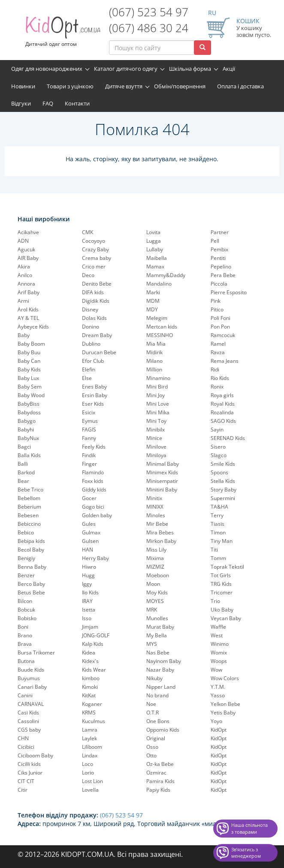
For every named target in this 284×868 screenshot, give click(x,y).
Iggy (87, 584)
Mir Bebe (157, 524)
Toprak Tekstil (227, 567)
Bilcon (25, 601)
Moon (153, 584)
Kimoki (90, 687)
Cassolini (28, 721)
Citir (23, 790)
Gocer (89, 498)
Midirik (154, 352)
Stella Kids (223, 481)
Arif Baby (29, 292)
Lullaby (155, 249)
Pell (215, 241)
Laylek (89, 738)
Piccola (219, 284)
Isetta (89, 610)
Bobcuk (26, 610)
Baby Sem (30, 387)
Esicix (89, 412)
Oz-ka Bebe (160, 764)
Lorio (88, 773)
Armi (23, 301)
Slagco (219, 455)
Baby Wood (31, 395)
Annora (26, 284)
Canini (25, 695)
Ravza (218, 352)
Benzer (26, 575)
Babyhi (26, 429)
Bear (23, 481)
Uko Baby (222, 610)
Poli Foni (221, 318)
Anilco (25, 275)
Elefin (89, 369)
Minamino (158, 378)
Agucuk (26, 249)
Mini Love (158, 404)
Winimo (220, 644)
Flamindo (93, 472)
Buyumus (29, 678)
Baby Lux (28, 378)
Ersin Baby (95, 395)
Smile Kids (223, 464)
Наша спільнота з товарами (249, 828)
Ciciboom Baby (35, 755)
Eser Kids (93, 404)
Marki (153, 292)
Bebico (26, 532)
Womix (219, 653)
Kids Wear (94, 670)
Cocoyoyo (94, 241)
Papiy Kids (158, 790)
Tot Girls (221, 575)
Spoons (219, 472)
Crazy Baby (95, 249)
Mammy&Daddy (166, 275)
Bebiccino (29, 524)
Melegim (157, 318)
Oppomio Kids (163, 730)
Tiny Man (222, 541)
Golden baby (97, 515)
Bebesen (28, 515)
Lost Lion (92, 781)
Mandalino (159, 284)
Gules (89, 524)
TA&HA (219, 507)
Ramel (218, 344)
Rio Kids (220, 378)
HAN (88, 550)
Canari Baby (32, 687)
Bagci (24, 447)
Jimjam (90, 627)
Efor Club (93, 361)
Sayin (217, 429)
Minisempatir (162, 481)
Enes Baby (94, 387)
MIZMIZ (155, 567)
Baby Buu (29, 352)
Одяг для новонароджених (47, 69)
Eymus (90, 421)
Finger (89, 464)
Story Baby (224, 490)
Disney (90, 309)
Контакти (77, 103)
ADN (23, 241)
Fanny (89, 438)
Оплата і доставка (240, 86)
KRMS (89, 713)
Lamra (90, 730)
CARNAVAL (31, 704)
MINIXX (155, 507)
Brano (25, 635)
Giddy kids (94, 490)
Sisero (218, 447)
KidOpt (219, 730)
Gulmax (91, 532)
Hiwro (89, 567)
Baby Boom (31, 344)
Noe (151, 704)
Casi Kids (28, 713)
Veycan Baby (226, 618)
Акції (229, 69)
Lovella (90, 790)
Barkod (26, 472)
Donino (91, 327)
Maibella (157, 258)
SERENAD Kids (228, 438)
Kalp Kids (93, 644)
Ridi (215, 369)
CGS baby (29, 730)
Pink (216, 301)
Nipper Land (161, 687)
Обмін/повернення (180, 86)
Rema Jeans (225, 361)
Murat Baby (160, 627)
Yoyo (216, 721)
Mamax (155, 267)
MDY (152, 309)
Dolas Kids (94, 318)
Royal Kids (223, 404)
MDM (153, 301)
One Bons (158, 721)
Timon (218, 532)
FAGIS (89, 429)
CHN (23, 738)
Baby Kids (29, 369)
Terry (217, 515)
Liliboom (92, 747)
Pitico (217, 309)
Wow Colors (225, 678)
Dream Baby (97, 335)
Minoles (156, 515)
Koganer (92, 704)
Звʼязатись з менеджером (246, 853)
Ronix (217, 387)
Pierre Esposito (229, 292)
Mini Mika (158, 412)
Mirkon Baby (161, 541)
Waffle (218, 627)
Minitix (154, 498)
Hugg (88, 575)
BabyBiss (29, 404)
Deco (88, 275)
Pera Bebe (223, 275)
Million (154, 369)
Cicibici (26, 747)
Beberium (29, 507)
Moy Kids (157, 592)
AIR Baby (28, 258)
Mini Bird (157, 387)
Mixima (155, 558)
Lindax (90, 755)
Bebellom (29, 498)
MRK (152, 610)
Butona (26, 661)
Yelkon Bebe (225, 704)
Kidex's (90, 661)
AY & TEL (28, 318)
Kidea (89, 653)
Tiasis (218, 524)
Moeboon (158, 575)
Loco (88, 764)
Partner (220, 232)
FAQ (48, 103)
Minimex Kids (162, 472)
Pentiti (218, 258)
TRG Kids (221, 584)
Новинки (23, 86)
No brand (157, 695)
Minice (154, 438)
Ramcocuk (223, 335)
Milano (154, 361)
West (217, 635)
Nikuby (154, 678)
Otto (151, 755)
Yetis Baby (223, 713)
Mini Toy (156, 421)
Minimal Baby (163, 464)
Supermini (223, 498)
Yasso (218, 695)
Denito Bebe (97, 284)
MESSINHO (160, 335)
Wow (216, 670)
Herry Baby (95, 558)
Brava (25, 644)
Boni (23, 627)
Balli (23, 464)
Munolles (157, 618)
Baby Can (29, 361)
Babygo (27, 421)
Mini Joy (156, 395)
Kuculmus (94, 721)
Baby (24, 335)
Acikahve (28, 232)
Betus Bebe (31, 592)
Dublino (91, 344)
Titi (214, 550)
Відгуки (21, 103)
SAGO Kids (223, 421)
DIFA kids (93, 292)
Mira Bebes (160, 532)
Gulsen (90, 541)
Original (156, 738)
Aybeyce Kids (33, 327)
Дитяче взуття (124, 86)
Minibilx (156, 429)
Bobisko (27, 618)
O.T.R (153, 713)
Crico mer (94, 267)
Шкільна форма (190, 69)
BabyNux (28, 438)
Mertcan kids (162, 327)
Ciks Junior (30, 773)
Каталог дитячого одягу (126, 69)
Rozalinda (222, 412)
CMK (88, 232)
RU (212, 13)
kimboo (91, 678)
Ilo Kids (90, 592)
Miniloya (156, 455)
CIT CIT (26, 781)
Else (87, 378)
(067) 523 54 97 (149, 12)
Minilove (156, 447)
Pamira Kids (160, 781)
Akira (24, 267)
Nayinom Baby (164, 661)
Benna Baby (32, 567)
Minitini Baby (162, 490)
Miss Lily (156, 550)
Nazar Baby (160, 670)
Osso (152, 747)
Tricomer (222, 592)
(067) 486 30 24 (149, 28)
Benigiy (26, 558)
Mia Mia (156, 344)
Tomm (218, 558)
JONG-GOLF (96, 635)
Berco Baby (31, 584)
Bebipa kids (31, 541)
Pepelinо (221, 267)
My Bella (157, 635)
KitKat (89, 695)
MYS (152, 644)
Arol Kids (28, 309)
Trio (215, 601)
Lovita (153, 232)
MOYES (155, 601)
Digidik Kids (96, 301)
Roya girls (222, 395)
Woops (219, 661)
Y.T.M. (218, 687)
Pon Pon (220, 327)
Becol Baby (31, 550)
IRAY (87, 601)
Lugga (154, 241)
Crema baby (97, 258)
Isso (87, 618)
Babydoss (29, 412)
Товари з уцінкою (70, 86)
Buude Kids (31, 670)
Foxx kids (93, 481)
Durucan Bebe (99, 352)
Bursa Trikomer (36, 653)
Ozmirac (156, 773)
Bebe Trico (30, 490)
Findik (89, 455)
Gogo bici (93, 507)
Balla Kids (29, 455)
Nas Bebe (158, 653)
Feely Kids (94, 447)
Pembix (219, 249)
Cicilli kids (29, 764)
